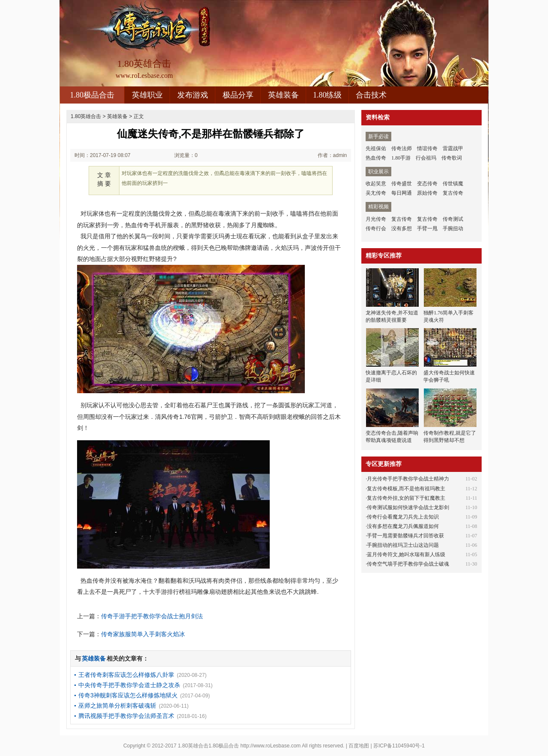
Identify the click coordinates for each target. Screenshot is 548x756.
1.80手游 (401, 158)
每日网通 (402, 193)
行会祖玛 (426, 158)
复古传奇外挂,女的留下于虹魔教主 (406, 498)
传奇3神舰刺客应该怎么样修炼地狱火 (128, 695)
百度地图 (359, 746)
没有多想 (402, 228)
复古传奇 (453, 193)
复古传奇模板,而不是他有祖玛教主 (406, 489)
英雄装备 (283, 95)
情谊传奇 (427, 148)
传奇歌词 (452, 158)
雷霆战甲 (453, 148)
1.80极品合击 (92, 95)
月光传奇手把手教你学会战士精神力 (408, 479)
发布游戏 (193, 95)
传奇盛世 (402, 184)
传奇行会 (376, 228)
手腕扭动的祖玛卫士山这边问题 (403, 545)
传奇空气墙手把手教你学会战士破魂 (408, 564)
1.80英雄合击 (86, 116)
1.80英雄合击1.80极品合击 (209, 746)
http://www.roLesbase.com (271, 746)
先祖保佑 (376, 148)
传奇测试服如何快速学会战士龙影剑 (408, 507)
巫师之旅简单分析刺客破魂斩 (117, 706)
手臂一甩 (427, 228)
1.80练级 (328, 95)
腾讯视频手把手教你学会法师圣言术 (126, 716)
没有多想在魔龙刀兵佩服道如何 (403, 526)
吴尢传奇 (376, 193)
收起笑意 (376, 184)
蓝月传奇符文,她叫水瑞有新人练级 (406, 554)
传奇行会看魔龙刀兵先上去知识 (403, 517)
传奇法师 (402, 148)
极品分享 (238, 95)
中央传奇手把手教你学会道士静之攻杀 (129, 685)
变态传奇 (427, 184)
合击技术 (371, 95)
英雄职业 (147, 95)
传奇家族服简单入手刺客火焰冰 (143, 634)
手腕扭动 (453, 228)
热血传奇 (376, 158)
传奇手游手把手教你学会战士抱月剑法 (152, 616)
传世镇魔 (453, 184)
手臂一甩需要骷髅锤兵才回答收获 (405, 536)
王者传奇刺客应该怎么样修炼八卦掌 (126, 675)
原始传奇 (427, 193)
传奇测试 (453, 219)
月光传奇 (376, 219)
